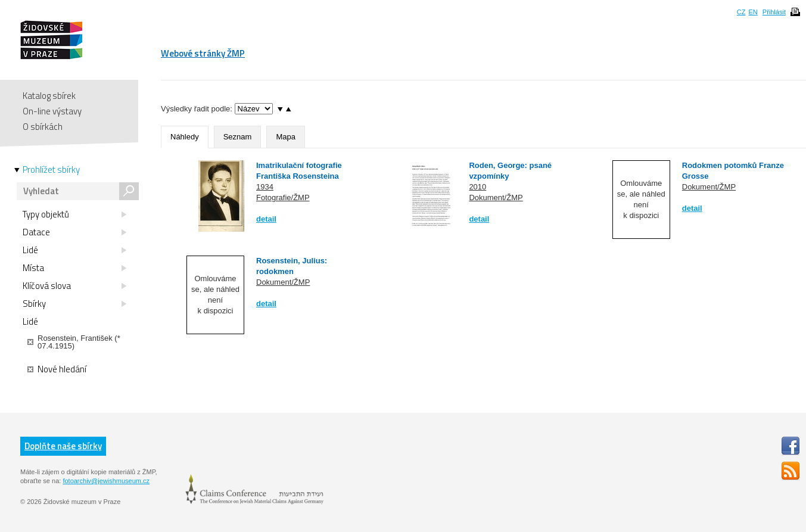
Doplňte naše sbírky (63, 446)
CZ (741, 12)
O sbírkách (43, 127)
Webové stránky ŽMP (203, 53)
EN (753, 12)
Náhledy (185, 137)
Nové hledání (57, 369)
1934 (265, 187)
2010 (477, 187)
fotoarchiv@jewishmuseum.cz (106, 481)
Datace (74, 232)
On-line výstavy (52, 111)
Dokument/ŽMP (496, 197)
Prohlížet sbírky (51, 170)
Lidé (74, 250)
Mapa (286, 137)
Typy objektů (74, 214)
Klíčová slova (74, 286)
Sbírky (74, 304)
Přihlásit (774, 12)
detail (266, 219)
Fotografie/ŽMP (283, 197)
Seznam (238, 137)
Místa (74, 268)
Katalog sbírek (49, 96)
